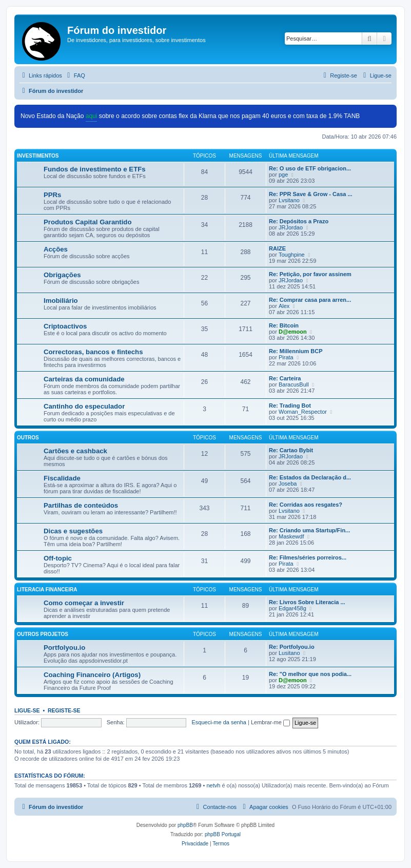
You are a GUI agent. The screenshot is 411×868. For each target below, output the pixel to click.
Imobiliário (61, 301)
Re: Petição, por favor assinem (310, 274)
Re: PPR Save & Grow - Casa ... (311, 194)
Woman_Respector (303, 412)
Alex (284, 306)
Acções (56, 249)
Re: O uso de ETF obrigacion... (310, 168)
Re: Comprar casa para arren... (310, 300)
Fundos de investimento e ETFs (95, 169)
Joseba (288, 484)
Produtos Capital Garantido (87, 222)
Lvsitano (289, 200)
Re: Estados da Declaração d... (310, 477)
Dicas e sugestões (73, 531)
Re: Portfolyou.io (292, 647)
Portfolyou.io (64, 648)
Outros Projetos (43, 634)
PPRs (52, 195)
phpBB (185, 825)
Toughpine (292, 255)
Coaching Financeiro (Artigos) (92, 675)
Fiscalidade (62, 478)
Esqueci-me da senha (219, 722)
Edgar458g (292, 608)
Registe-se (64, 710)
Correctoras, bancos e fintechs (93, 352)
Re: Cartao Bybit (291, 450)
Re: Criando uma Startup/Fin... (309, 530)
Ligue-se (27, 710)
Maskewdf (291, 536)
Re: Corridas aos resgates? (306, 505)
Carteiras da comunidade (84, 379)
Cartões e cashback (75, 451)
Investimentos (38, 156)
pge (283, 175)
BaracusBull (294, 384)
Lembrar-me (270, 722)
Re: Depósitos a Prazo (299, 221)
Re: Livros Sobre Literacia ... (307, 602)
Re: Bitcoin (284, 325)
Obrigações (62, 275)
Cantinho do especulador (84, 406)
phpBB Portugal (223, 834)
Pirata (286, 357)
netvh (213, 785)
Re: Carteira (285, 378)
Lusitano (289, 653)
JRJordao (291, 227)
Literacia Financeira (47, 590)
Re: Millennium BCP (296, 351)
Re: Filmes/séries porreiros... (308, 557)
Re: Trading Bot (290, 406)
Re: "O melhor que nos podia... (310, 674)
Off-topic (58, 558)
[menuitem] (75, 75)
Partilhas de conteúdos (81, 505)
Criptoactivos (65, 326)
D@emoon (293, 332)
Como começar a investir (84, 603)
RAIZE (277, 248)
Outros (28, 438)
